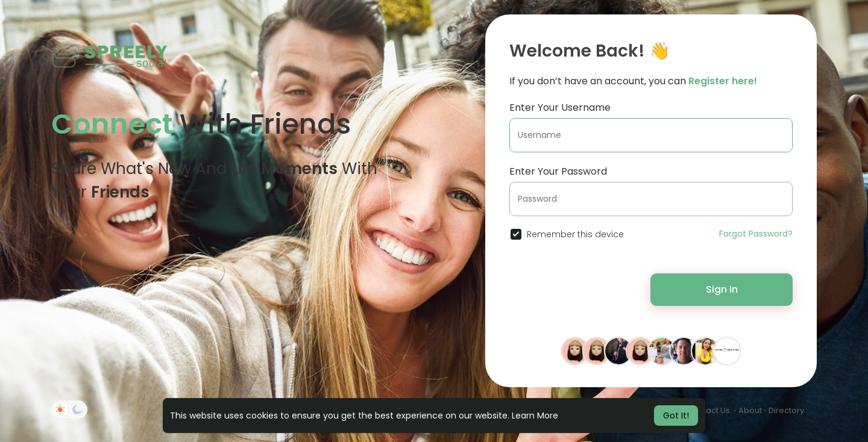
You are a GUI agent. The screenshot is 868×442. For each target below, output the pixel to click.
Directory (786, 410)
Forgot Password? (756, 234)
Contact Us (709, 410)
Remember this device (575, 234)
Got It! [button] (676, 416)
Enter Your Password (558, 171)
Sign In (722, 289)
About (750, 410)
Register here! (723, 81)
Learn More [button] (535, 416)
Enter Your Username (560, 107)
